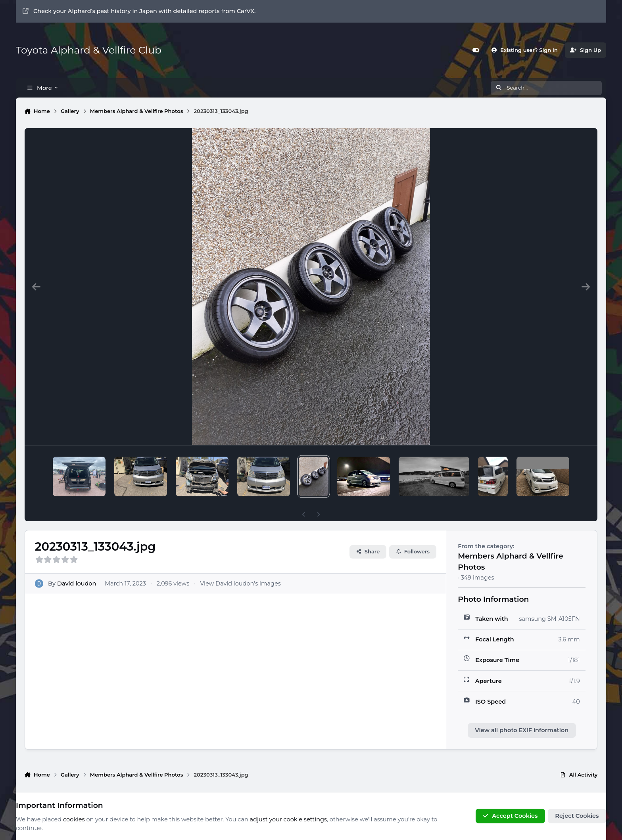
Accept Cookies (510, 816)
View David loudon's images (240, 570)
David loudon (77, 570)
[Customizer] (476, 50)
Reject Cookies (577, 816)
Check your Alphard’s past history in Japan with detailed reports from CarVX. (139, 11)
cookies (74, 819)
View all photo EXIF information (522, 717)
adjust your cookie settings (288, 819)
